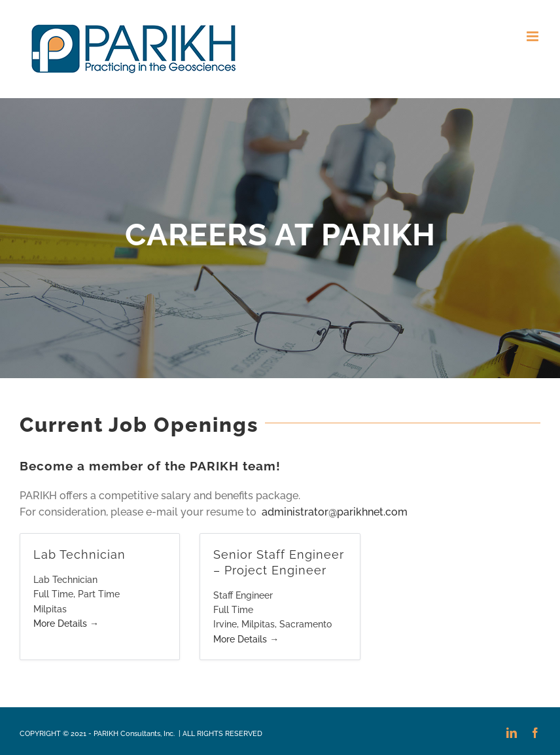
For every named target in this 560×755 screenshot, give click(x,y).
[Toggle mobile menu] (534, 36)
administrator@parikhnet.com (333, 512)
